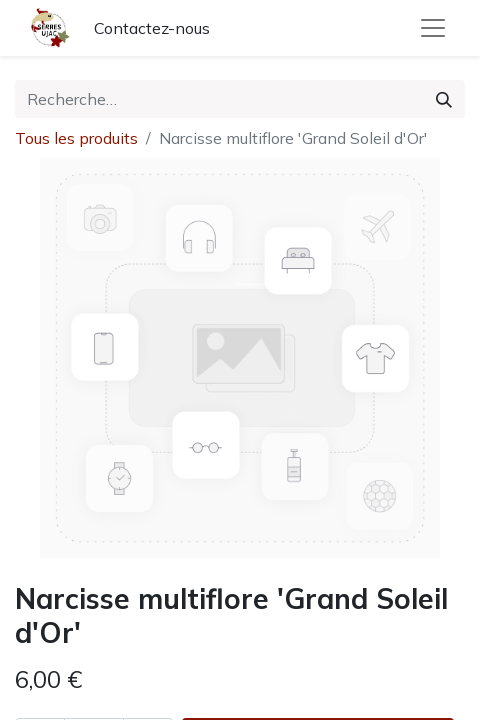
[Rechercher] (444, 99)
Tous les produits (76, 138)
